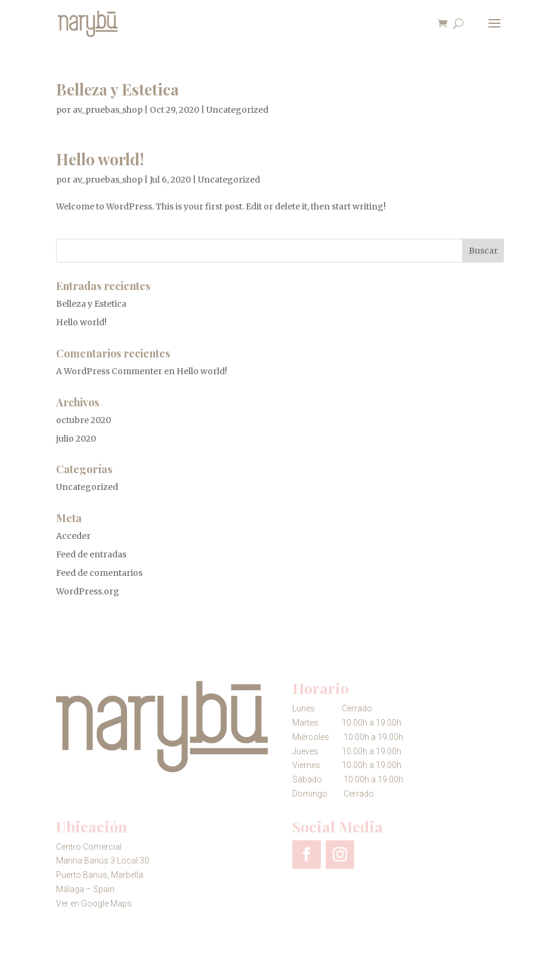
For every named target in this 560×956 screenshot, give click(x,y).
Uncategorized (237, 110)
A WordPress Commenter (109, 371)
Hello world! (100, 159)
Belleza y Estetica (117, 89)
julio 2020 (76, 439)
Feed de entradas (91, 554)
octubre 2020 (83, 420)
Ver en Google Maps (94, 903)
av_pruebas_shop (108, 110)
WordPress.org (88, 591)
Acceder (73, 536)
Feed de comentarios (99, 573)
